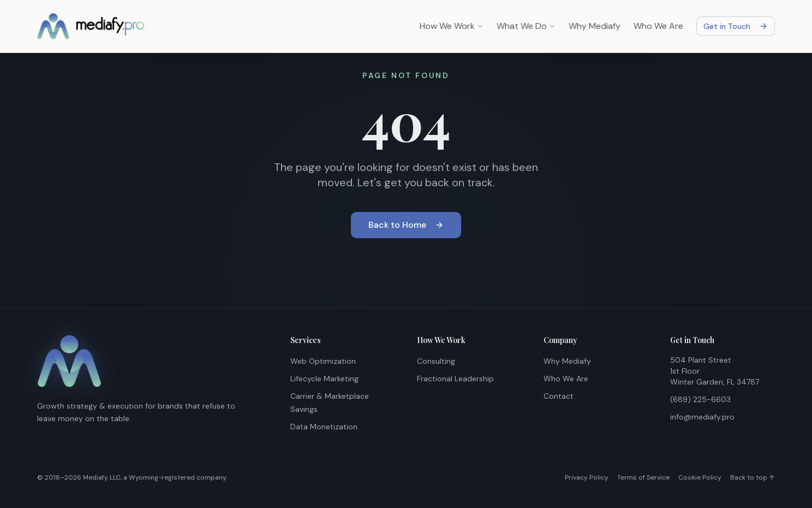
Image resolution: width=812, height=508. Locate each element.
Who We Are (658, 26)
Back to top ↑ (753, 477)
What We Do (526, 26)
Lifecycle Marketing (324, 379)
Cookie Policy (700, 477)
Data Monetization (324, 427)
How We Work (452, 26)
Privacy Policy (587, 477)
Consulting (436, 361)
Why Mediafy (595, 26)
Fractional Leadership (455, 379)
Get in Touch (736, 26)
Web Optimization (323, 361)
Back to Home (406, 225)
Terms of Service (643, 477)
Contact (559, 396)
